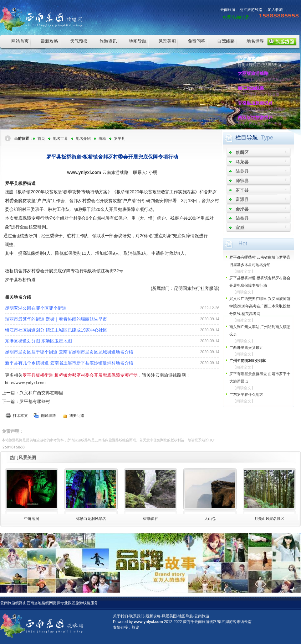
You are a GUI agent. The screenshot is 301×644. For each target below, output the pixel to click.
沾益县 (242, 218)
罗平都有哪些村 (35, 401)
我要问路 (77, 416)
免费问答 (196, 41)
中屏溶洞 (32, 519)
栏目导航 (247, 138)
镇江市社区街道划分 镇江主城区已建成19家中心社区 (56, 330)
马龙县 (242, 162)
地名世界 (255, 41)
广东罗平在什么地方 (246, 395)
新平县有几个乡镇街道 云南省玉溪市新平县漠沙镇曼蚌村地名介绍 (69, 363)
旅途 (135, 627)
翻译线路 (48, 416)
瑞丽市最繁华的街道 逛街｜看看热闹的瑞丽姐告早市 (56, 319)
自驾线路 (226, 41)
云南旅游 (228, 10)
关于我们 (120, 616)
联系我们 (137, 616)
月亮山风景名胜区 (269, 519)
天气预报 (79, 41)
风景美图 (167, 41)
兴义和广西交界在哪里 (41, 393)
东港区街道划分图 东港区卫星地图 (38, 341)
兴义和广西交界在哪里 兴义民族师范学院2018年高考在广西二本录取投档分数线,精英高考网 (260, 306)
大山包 (210, 519)
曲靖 (102, 139)
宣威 (240, 228)
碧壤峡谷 (150, 519)
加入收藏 (275, 10)
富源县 (242, 199)
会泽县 (242, 209)
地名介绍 (83, 139)
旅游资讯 (108, 41)
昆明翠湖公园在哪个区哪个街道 (36, 308)
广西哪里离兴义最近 (246, 348)
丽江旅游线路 (251, 10)
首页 (41, 139)
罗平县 (120, 139)
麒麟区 (242, 152)
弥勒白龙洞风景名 (91, 519)
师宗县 (242, 181)
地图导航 (138, 41)
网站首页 (20, 41)
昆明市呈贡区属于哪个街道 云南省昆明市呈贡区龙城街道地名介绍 (69, 352)
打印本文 (20, 416)
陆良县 (242, 171)
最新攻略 (49, 41)
